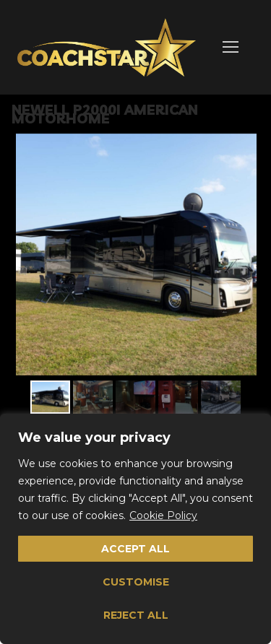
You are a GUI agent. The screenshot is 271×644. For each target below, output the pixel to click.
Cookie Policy (163, 515)
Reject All (136, 615)
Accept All (135, 549)
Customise (136, 582)
